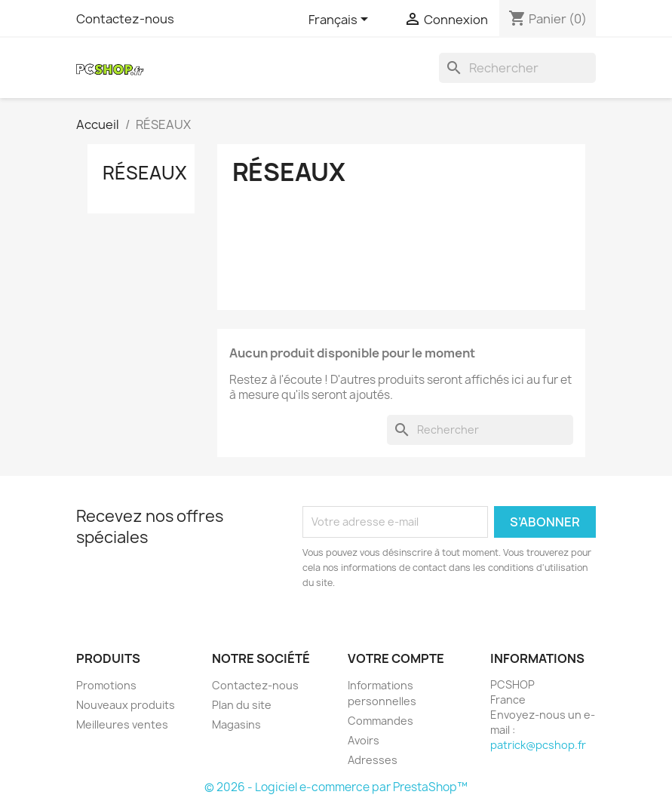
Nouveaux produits (126, 705)
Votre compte (396, 658)
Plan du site (242, 705)
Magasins (236, 724)
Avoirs (364, 740)
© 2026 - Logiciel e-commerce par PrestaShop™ (336, 787)
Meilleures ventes (122, 724)
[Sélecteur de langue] (341, 20)
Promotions (106, 685)
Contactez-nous (125, 19)
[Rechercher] (517, 68)
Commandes (380, 721)
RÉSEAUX (145, 173)
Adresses (373, 760)
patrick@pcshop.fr (538, 745)
